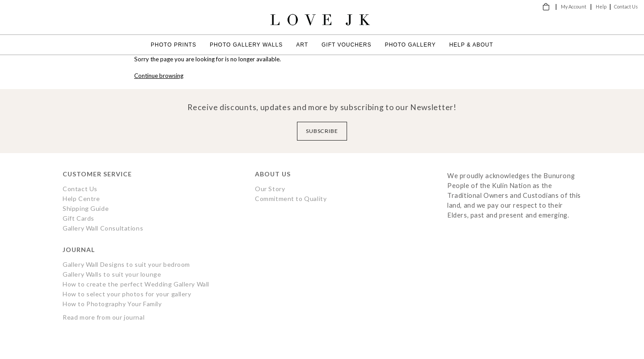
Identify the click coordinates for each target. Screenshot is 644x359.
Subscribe (322, 131)
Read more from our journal (104, 317)
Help (601, 6)
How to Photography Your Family (112, 304)
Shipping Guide (86, 208)
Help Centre (81, 199)
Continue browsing (159, 76)
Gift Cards (78, 218)
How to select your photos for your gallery (127, 294)
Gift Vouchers (346, 45)
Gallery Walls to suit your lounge (112, 274)
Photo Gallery (410, 45)
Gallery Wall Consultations (103, 228)
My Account (574, 6)
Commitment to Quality (291, 199)
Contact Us (626, 6)
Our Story (270, 189)
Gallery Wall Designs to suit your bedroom (126, 264)
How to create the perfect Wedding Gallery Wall (136, 284)
